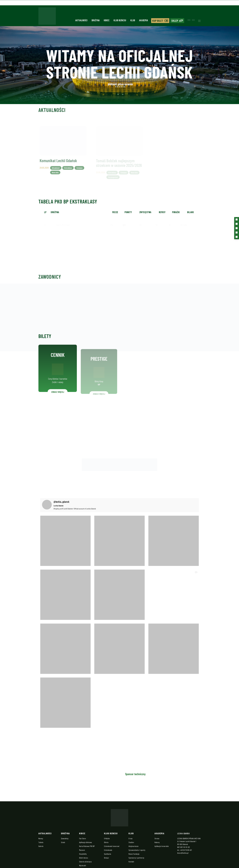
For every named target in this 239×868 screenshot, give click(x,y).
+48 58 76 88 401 (186, 850)
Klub (133, 20)
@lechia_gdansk (61, 502)
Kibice (107, 20)
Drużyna (96, 20)
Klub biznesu (120, 20)
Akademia (143, 20)
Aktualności (81, 20)
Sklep (175, 21)
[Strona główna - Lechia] (47, 17)
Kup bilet (158, 21)
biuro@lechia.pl (183, 853)
